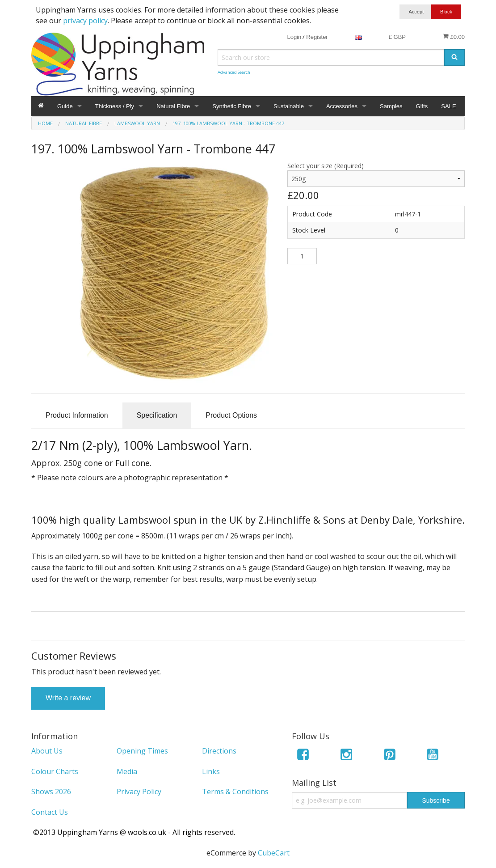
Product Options (231, 415)
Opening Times (142, 751)
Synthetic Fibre (232, 106)
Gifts (422, 106)
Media (127, 771)
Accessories (342, 106)
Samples (391, 106)
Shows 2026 (51, 792)
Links (211, 771)
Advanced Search (234, 72)
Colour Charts (55, 771)
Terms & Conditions (235, 792)
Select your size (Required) (326, 166)
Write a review (68, 698)
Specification (157, 415)
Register (317, 37)
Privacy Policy (139, 792)
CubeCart (274, 853)
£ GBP (397, 37)
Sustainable (289, 106)
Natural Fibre (173, 106)
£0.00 (454, 37)
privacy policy (85, 21)
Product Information (77, 415)
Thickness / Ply (115, 106)
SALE (448, 106)
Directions (219, 751)
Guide (65, 106)
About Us (47, 751)
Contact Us (50, 812)
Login (294, 37)
